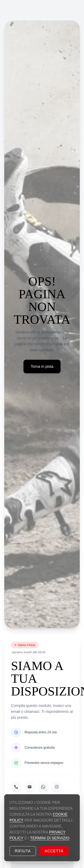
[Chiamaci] (16, 787)
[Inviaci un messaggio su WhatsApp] (43, 787)
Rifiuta (23, 851)
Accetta (54, 851)
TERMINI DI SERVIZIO (50, 838)
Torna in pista (42, 366)
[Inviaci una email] (30, 787)
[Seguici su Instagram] (57, 787)
